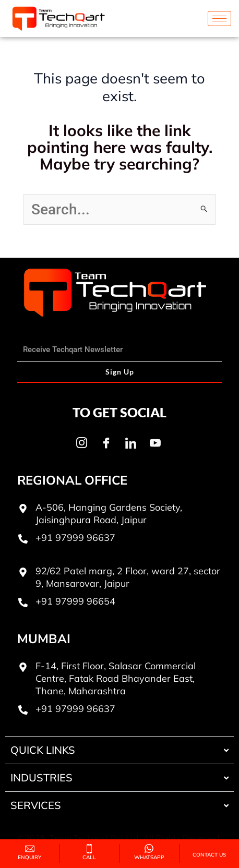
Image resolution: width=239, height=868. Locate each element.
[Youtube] (155, 443)
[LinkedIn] (130, 443)
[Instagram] (81, 443)
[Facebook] (106, 443)
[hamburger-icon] (219, 19)
